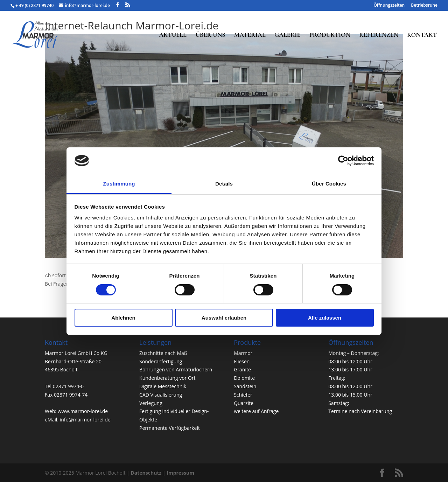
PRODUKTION (330, 35)
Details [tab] (224, 184)
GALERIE (287, 35)
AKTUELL (173, 35)
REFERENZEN (379, 35)
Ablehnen (123, 318)
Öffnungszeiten (389, 6)
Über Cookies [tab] (329, 184)
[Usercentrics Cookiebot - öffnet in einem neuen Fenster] (343, 161)
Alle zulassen (325, 318)
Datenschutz (146, 473)
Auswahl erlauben (224, 318)
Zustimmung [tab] (119, 184)
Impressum (180, 473)
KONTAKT (422, 35)
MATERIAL (250, 35)
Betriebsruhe (424, 6)
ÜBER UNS (210, 35)
